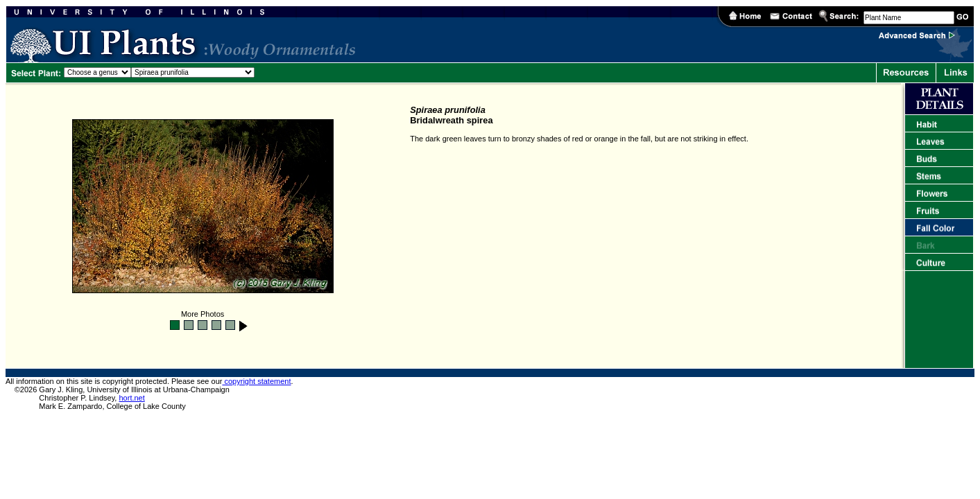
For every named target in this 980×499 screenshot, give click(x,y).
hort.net (131, 398)
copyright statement (256, 381)
